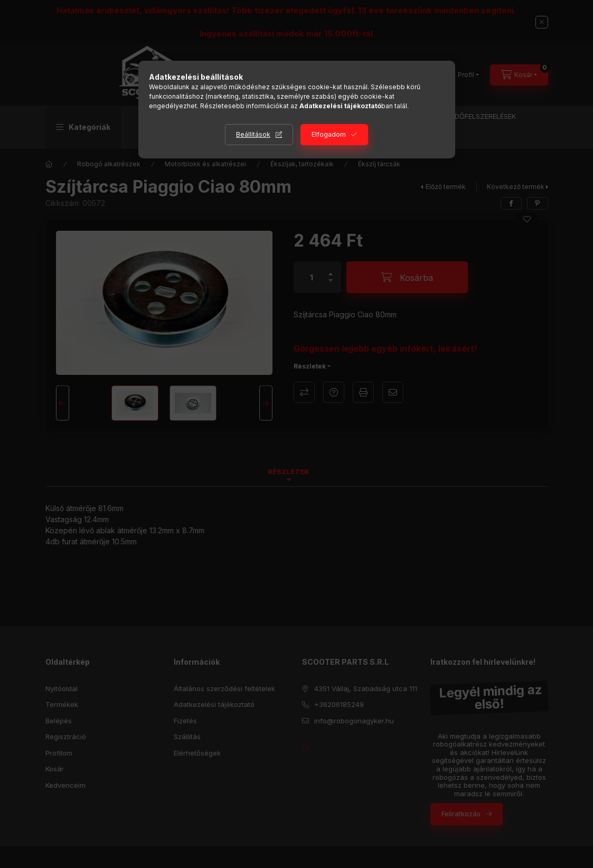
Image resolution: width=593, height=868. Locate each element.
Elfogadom (329, 134)
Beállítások (253, 134)
